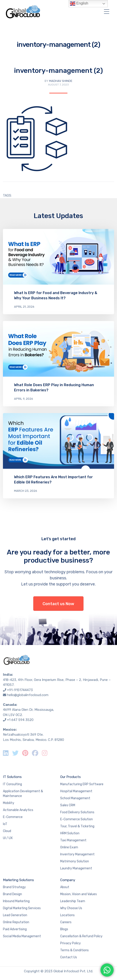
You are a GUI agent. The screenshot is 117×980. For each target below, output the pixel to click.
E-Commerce (13, 817)
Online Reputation (16, 922)
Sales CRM (68, 805)
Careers (66, 922)
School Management (75, 798)
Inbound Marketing (16, 901)
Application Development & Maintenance (23, 794)
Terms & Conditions (74, 950)
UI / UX (8, 838)
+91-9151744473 (20, 690)
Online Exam (69, 847)
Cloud (7, 831)
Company (68, 880)
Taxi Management (73, 840)
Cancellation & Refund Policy (81, 936)
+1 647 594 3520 (20, 720)
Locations (67, 915)
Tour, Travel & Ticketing (77, 826)
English (79, 4)
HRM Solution (70, 833)
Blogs (64, 929)
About (65, 887)
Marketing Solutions (18, 880)
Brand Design (12, 894)
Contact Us (69, 957)
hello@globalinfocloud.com (28, 695)
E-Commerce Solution (76, 819)
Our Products (70, 777)
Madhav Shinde (61, 81)
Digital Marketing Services (22, 908)
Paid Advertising (15, 929)
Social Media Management (22, 936)
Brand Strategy (14, 887)
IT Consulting (12, 784)
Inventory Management (77, 854)
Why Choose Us (71, 908)
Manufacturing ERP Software (82, 784)
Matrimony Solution (75, 861)
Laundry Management (76, 868)
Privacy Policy (70, 943)
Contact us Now (58, 604)
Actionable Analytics (18, 810)
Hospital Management (76, 791)
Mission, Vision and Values (79, 894)
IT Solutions (12, 777)
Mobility (9, 803)
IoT (5, 824)
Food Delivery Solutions (77, 812)
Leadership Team (73, 901)
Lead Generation (15, 915)
